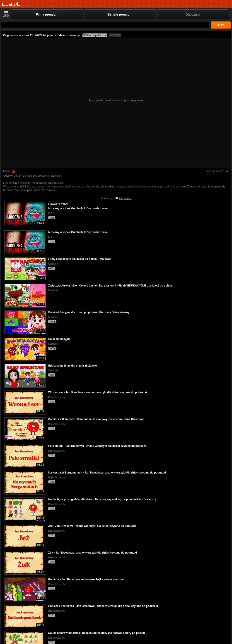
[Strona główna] (11, 4)
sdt (14, 171)
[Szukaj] (105, 25)
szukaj (221, 25)
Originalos (125, 198)
